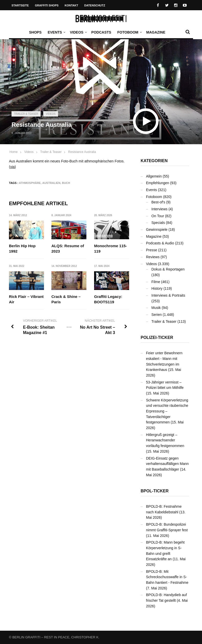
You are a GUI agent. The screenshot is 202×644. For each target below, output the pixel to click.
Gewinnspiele (157, 230)
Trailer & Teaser (26, 114)
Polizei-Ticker (157, 337)
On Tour (158, 216)
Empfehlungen (158, 183)
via (13, 167)
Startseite (20, 5)
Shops (35, 32)
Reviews (153, 257)
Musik (156, 308)
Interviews (159, 209)
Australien (51, 183)
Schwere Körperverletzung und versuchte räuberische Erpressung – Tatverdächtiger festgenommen (167, 411)
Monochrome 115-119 (110, 248)
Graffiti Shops (47, 5)
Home (14, 152)
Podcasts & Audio (160, 243)
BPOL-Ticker (155, 491)
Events (56, 32)
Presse (152, 250)
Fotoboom (129, 32)
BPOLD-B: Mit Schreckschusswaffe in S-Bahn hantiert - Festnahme (167, 577)
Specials (158, 223)
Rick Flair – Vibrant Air (26, 299)
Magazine (156, 32)
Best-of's (158, 202)
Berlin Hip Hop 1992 (22, 248)
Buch (66, 183)
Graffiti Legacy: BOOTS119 (108, 299)
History (157, 288)
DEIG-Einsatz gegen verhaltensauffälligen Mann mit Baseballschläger (167, 464)
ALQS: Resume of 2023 (68, 248)
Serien (156, 315)
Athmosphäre (30, 183)
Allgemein (154, 176)
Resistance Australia (82, 152)
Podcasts (101, 32)
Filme (156, 282)
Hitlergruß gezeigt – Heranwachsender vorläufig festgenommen (165, 440)
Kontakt (71, 5)
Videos (78, 32)
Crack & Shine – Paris (66, 299)
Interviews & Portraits (168, 295)
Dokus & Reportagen (168, 269)
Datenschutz (95, 5)
